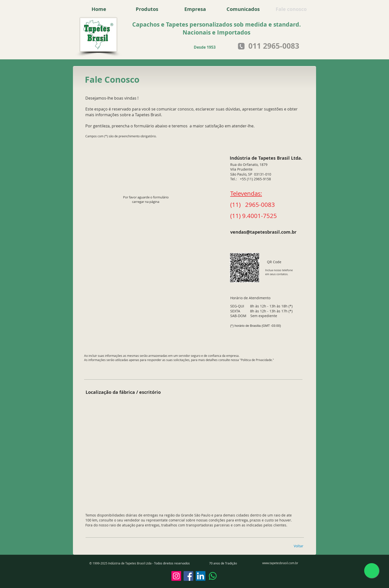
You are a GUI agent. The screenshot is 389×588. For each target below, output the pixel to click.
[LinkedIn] (201, 576)
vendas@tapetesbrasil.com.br (263, 232)
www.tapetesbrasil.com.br (280, 563)
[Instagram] (176, 576)
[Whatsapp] (213, 576)
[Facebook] (188, 576)
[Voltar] (298, 546)
